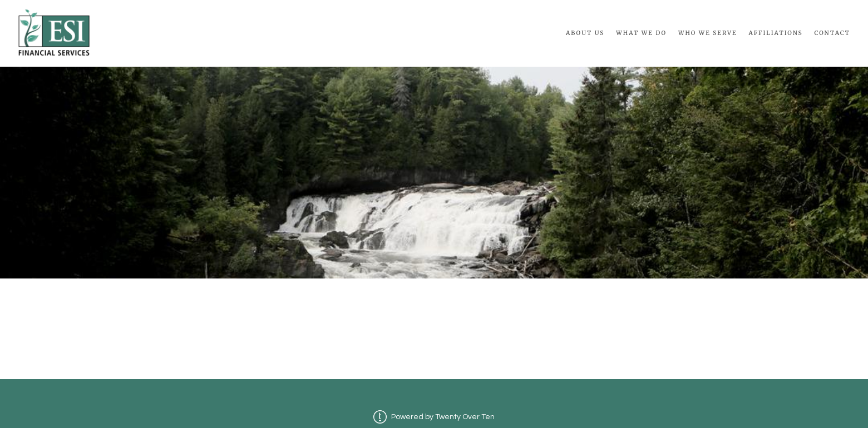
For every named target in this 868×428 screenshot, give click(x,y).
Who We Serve (708, 33)
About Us (585, 33)
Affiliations (775, 33)
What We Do (641, 33)
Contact (832, 33)
